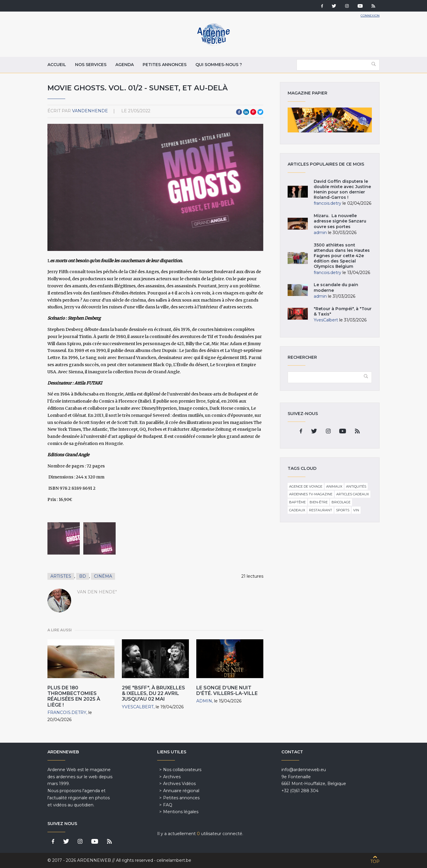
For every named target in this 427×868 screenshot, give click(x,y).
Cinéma (103, 576)
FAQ (168, 805)
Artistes (61, 576)
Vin (356, 510)
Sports (343, 510)
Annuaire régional (181, 791)
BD (83, 576)
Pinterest (253, 112)
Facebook (239, 112)
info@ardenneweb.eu (304, 770)
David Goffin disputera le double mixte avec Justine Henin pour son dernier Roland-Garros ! (342, 189)
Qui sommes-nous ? (219, 65)
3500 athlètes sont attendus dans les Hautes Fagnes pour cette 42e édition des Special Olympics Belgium (342, 256)
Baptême (297, 502)
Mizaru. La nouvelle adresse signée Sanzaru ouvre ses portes (340, 221)
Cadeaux (297, 510)
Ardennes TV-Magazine (311, 494)
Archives (172, 777)
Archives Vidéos (179, 784)
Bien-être (319, 502)
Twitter (260, 112)
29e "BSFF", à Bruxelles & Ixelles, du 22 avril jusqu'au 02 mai (153, 693)
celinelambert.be (174, 860)
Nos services (91, 65)
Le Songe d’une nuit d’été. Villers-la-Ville (227, 691)
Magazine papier (330, 120)
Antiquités (356, 486)
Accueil (57, 65)
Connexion (370, 16)
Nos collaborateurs (182, 770)
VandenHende (90, 111)
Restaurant (321, 510)
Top (375, 861)
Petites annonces (165, 65)
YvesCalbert (138, 707)
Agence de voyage (306, 486)
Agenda (125, 65)
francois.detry (67, 712)
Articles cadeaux (353, 494)
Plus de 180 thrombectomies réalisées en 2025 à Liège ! (74, 696)
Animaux (334, 486)
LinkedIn (246, 112)
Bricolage (341, 502)
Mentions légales (181, 812)
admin (204, 701)
